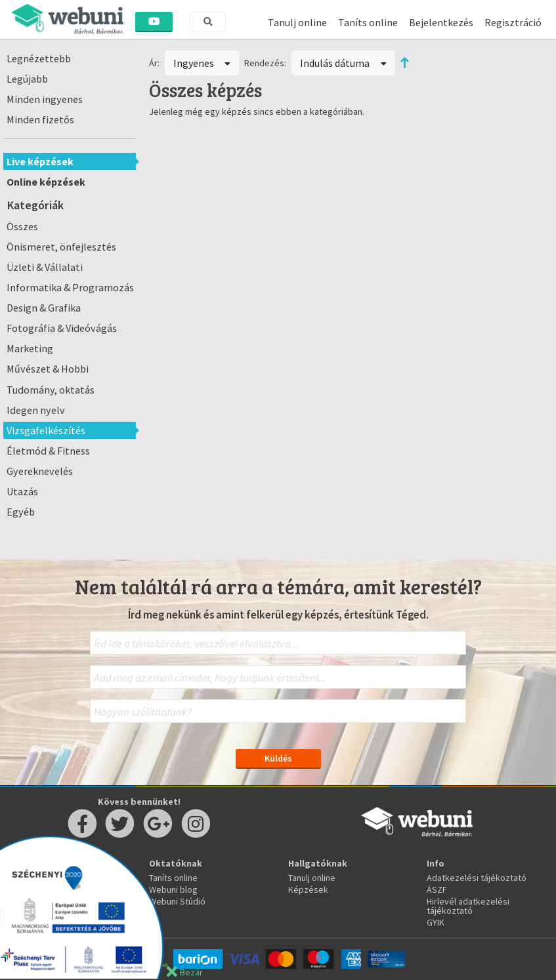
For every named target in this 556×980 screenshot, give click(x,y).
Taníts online (368, 22)
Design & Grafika (44, 308)
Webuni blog (173, 889)
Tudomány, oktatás (51, 390)
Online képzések (46, 182)
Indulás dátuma (343, 63)
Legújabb (27, 79)
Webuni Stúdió (177, 901)
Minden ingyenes (45, 99)
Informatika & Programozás (70, 287)
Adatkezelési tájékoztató (477, 878)
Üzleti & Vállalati (45, 267)
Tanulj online (297, 22)
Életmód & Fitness (48, 451)
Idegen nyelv (36, 410)
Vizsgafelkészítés (46, 430)
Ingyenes (202, 63)
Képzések (308, 889)
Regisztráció (513, 22)
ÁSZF (437, 889)
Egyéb (21, 512)
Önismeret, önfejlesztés (61, 247)
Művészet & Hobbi (48, 369)
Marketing (30, 348)
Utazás (22, 491)
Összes (22, 226)
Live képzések (40, 161)
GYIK (436, 922)
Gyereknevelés (40, 471)
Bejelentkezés (441, 22)
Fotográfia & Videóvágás (62, 328)
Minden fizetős (40, 119)
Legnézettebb (39, 58)
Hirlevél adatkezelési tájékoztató (468, 906)
